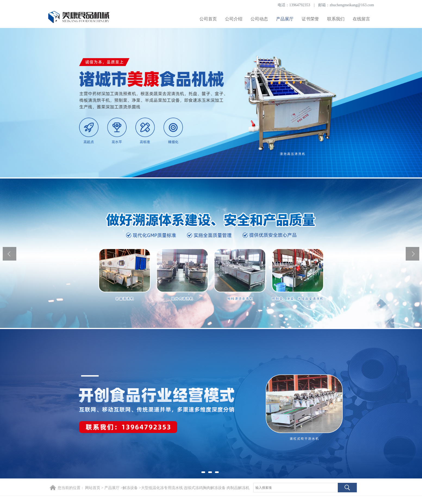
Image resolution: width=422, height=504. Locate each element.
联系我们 (336, 19)
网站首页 (93, 488)
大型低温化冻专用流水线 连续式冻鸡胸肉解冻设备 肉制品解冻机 (195, 488)
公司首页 (208, 19)
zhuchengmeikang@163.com (352, 5)
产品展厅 (285, 19)
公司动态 (259, 19)
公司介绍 (234, 19)
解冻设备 (130, 488)
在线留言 (361, 19)
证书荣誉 (310, 19)
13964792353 (300, 5)
